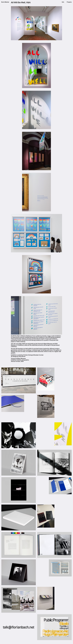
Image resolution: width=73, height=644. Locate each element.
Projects (69, 2)
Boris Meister (5, 2)
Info (63, 2)
